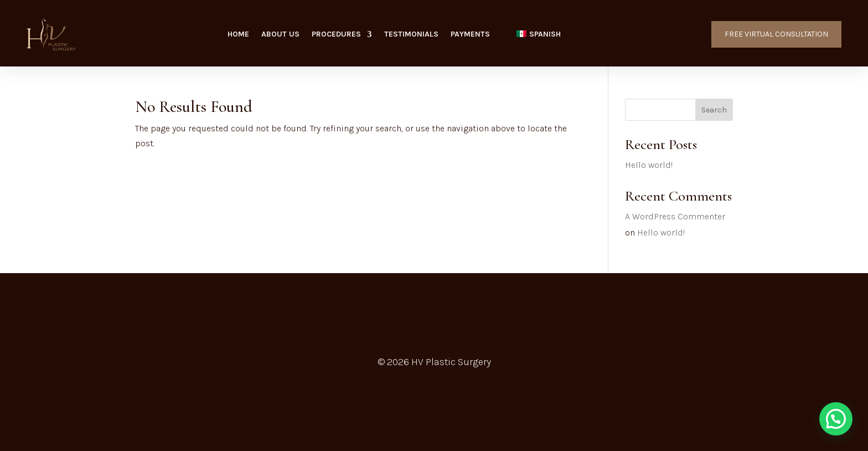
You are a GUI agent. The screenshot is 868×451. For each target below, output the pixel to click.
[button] (836, 419)
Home (238, 35)
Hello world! (649, 165)
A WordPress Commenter (675, 216)
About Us (280, 35)
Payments (470, 35)
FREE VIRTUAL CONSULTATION (776, 34)
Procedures (336, 35)
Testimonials (411, 35)
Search (714, 110)
